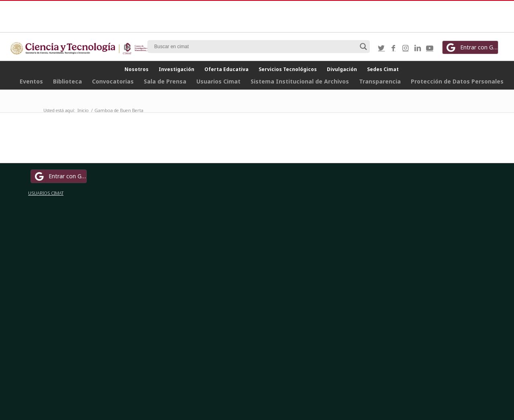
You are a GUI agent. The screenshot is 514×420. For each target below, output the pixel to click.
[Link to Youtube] (430, 48)
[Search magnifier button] (363, 47)
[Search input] (255, 47)
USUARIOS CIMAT (46, 193)
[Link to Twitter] (381, 48)
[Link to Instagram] (406, 48)
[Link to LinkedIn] (418, 48)
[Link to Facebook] (394, 48)
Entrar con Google (471, 47)
